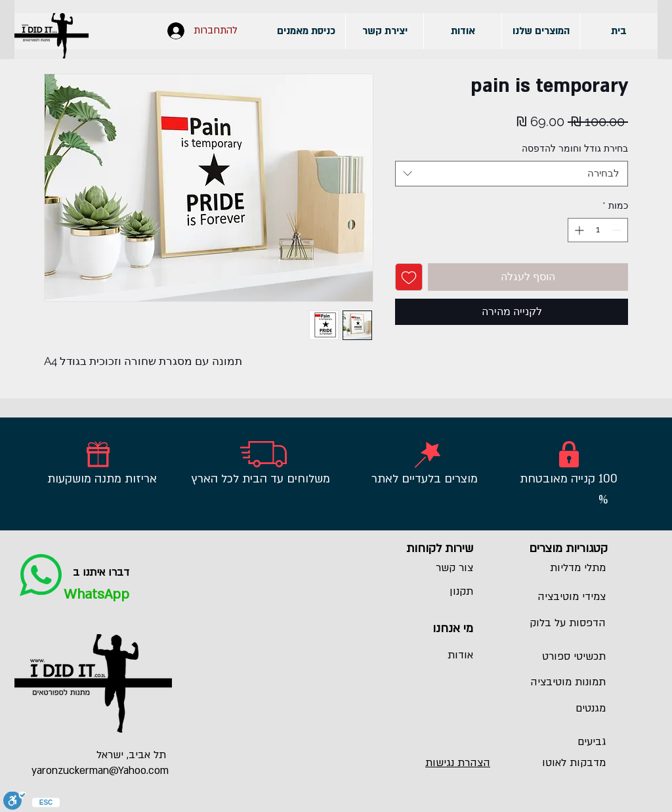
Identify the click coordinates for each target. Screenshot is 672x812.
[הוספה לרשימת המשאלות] (409, 277)
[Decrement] (618, 230)
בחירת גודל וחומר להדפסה (575, 148)
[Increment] (578, 230)
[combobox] (512, 174)
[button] (540, 31)
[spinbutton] (598, 230)
